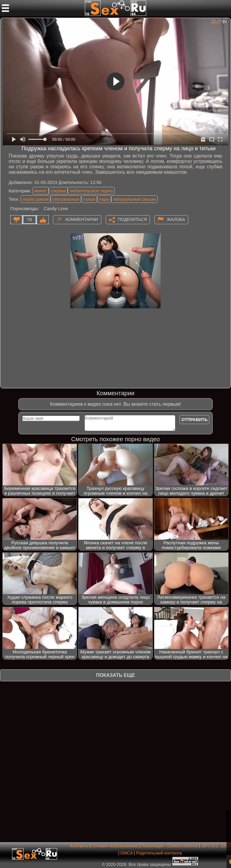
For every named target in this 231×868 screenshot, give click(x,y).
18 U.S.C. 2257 (216, 846)
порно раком (35, 199)
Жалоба (176, 219)
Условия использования (115, 846)
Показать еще (115, 675)
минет (41, 191)
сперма (58, 191)
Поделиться (132, 219)
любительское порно (91, 191)
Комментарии (82, 219)
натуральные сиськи (134, 199)
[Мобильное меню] (5, 8)
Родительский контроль (159, 853)
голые (89, 199)
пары (104, 199)
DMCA (127, 853)
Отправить (194, 420)
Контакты (79, 846)
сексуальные (66, 199)
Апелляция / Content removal (170, 846)
